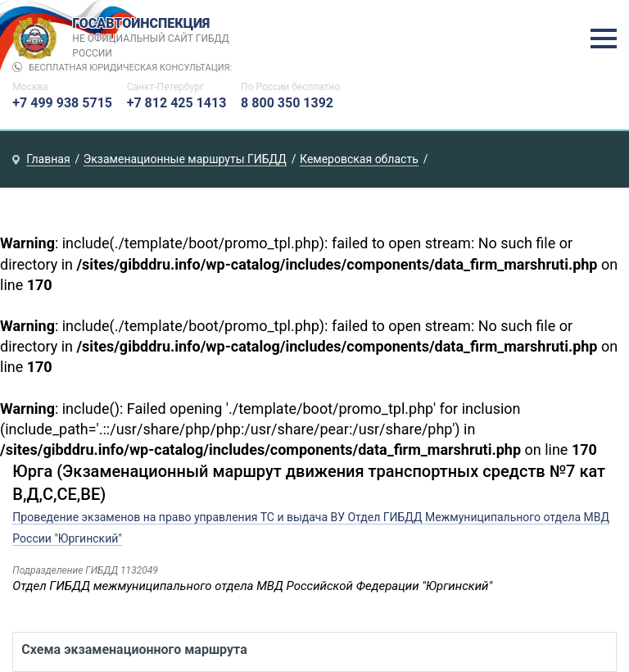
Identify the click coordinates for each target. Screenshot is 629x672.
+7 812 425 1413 (177, 103)
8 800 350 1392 (287, 103)
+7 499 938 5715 (62, 103)
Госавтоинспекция (153, 39)
